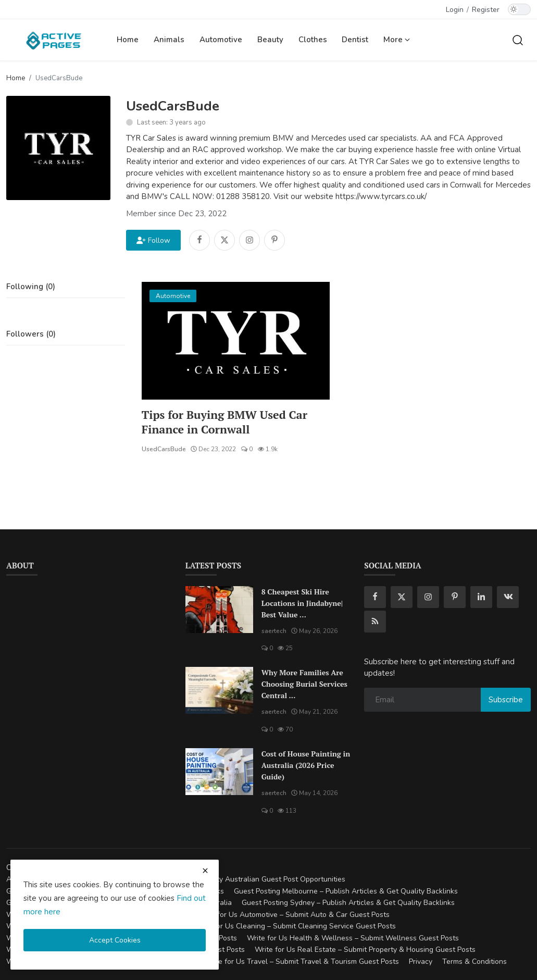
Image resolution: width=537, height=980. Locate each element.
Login (455, 10)
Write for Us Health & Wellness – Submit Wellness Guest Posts (353, 938)
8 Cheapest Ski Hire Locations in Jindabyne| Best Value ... (302, 603)
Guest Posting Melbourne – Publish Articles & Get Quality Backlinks (346, 891)
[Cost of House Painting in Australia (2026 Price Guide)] (219, 772)
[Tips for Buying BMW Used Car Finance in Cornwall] (236, 341)
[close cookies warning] (205, 871)
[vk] (508, 597)
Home (128, 40)
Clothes (313, 40)
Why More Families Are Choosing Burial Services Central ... (304, 684)
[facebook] (375, 597)
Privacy (421, 962)
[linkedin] (481, 597)
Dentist (355, 40)
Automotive (221, 40)
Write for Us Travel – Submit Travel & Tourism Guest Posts (302, 962)
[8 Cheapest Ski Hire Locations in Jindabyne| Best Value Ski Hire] (219, 610)
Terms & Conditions (474, 962)
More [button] (397, 40)
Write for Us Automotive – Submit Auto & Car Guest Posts (293, 915)
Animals (169, 40)
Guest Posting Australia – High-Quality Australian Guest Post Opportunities (220, 880)
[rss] (375, 622)
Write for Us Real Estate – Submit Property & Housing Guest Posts (365, 950)
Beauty (270, 40)
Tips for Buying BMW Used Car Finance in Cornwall (226, 422)
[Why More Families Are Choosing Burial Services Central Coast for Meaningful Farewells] (219, 691)
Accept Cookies (115, 940)
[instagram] (428, 597)
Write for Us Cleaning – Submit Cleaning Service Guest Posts (295, 927)
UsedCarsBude (164, 449)
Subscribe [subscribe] (506, 700)
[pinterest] (455, 597)
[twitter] (402, 597)
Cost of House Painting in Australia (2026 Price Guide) (306, 766)
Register (486, 10)
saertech (274, 631)
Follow (153, 240)
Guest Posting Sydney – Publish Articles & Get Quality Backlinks (348, 903)
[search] (518, 40)
